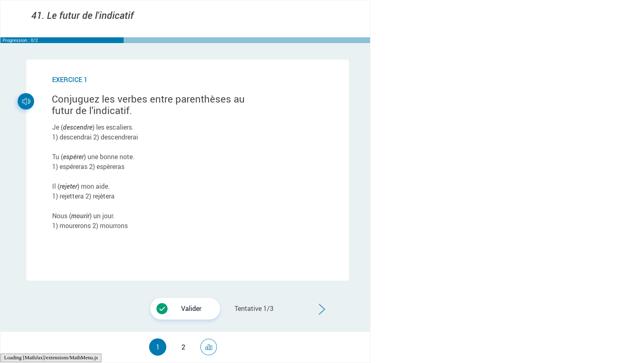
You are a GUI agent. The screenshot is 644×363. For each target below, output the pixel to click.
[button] (185, 309)
